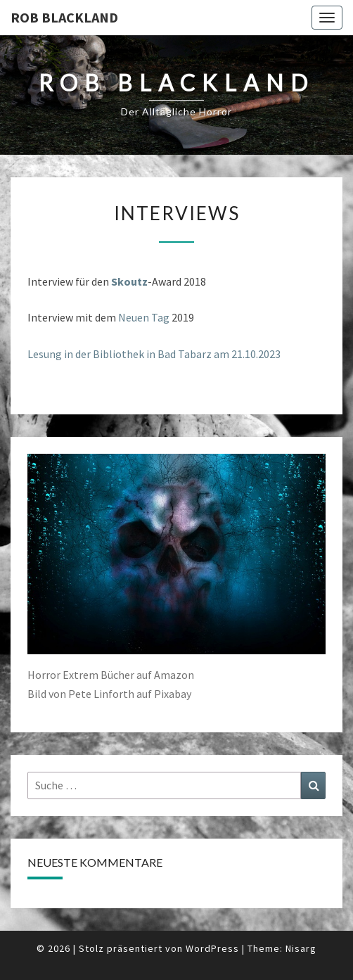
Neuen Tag (144, 317)
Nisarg (301, 948)
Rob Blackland (64, 17)
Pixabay (173, 694)
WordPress (212, 948)
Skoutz (129, 281)
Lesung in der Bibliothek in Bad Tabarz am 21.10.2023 (154, 354)
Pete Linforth (101, 694)
